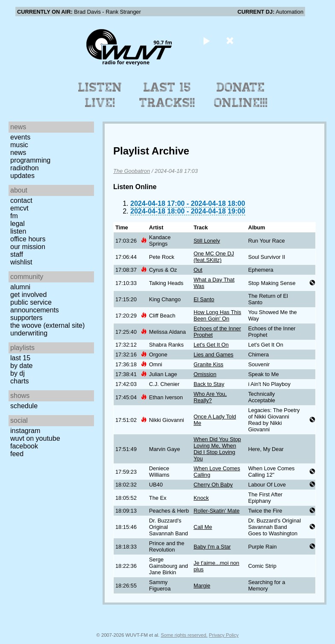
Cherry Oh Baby (213, 485)
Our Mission (28, 247)
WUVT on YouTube (35, 438)
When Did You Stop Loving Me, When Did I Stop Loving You (217, 449)
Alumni (20, 287)
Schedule (24, 406)
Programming (30, 160)
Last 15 (20, 358)
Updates (22, 176)
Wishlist (21, 262)
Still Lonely (207, 241)
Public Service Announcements (35, 306)
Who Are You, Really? (210, 397)
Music (19, 145)
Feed (17, 454)
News (18, 153)
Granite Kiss (209, 364)
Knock (201, 498)
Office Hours (28, 239)
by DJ (18, 373)
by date (21, 366)
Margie (202, 586)
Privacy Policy (224, 635)
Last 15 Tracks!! (167, 95)
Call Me (203, 527)
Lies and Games (213, 355)
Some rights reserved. (184, 635)
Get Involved (28, 295)
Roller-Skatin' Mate (217, 511)
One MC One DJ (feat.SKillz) (214, 257)
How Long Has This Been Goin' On (217, 315)
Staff (17, 254)
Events (20, 137)
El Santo (204, 299)
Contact (21, 200)
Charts (20, 381)
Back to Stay (209, 384)
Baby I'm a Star (212, 547)
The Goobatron (132, 171)
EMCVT (19, 208)
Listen (18, 231)
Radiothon (25, 168)
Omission (205, 374)
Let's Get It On (211, 345)
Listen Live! (100, 95)
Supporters (26, 318)
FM (14, 216)
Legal (18, 224)
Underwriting (29, 333)
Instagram (25, 431)
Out (198, 270)
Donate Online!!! (241, 95)
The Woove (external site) (47, 325)
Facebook (24, 446)
